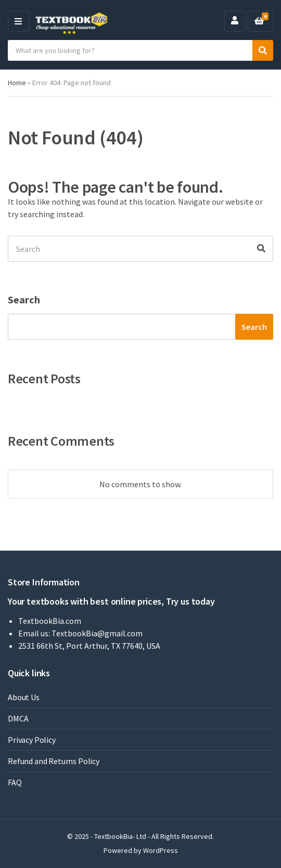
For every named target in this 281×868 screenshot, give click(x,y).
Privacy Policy (32, 740)
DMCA (18, 718)
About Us (24, 697)
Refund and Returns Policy (54, 761)
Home (17, 83)
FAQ (15, 782)
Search (24, 299)
